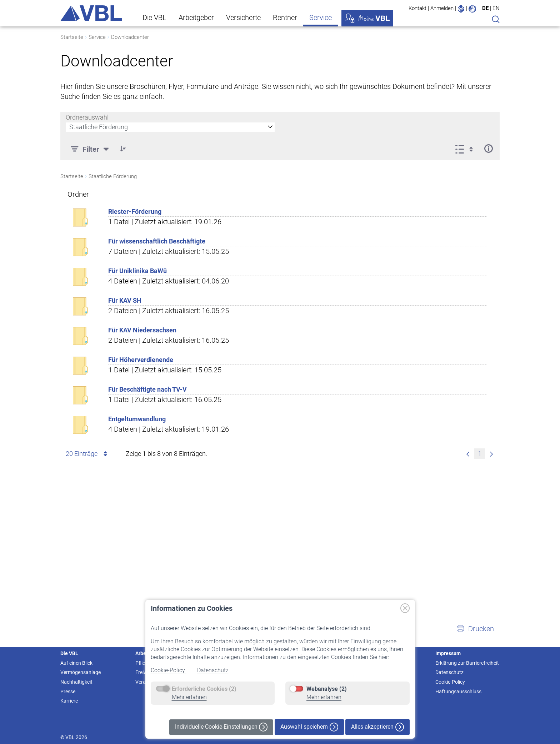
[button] (475, 629)
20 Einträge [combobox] (88, 454)
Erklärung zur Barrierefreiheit (467, 663)
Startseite (72, 37)
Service (321, 17)
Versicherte (243, 17)
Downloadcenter (130, 37)
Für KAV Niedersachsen (142, 330)
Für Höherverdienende (141, 360)
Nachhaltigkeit (76, 682)
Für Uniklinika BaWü (137, 271)
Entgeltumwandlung (137, 419)
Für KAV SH (125, 300)
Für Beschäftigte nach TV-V (147, 389)
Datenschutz (213, 670)
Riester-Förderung (135, 212)
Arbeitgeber (196, 17)
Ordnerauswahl (87, 117)
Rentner (285, 17)
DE (485, 8)
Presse (68, 692)
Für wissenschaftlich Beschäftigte (157, 241)
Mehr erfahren (189, 697)
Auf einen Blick (76, 663)
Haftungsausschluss (458, 692)
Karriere (69, 701)
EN (496, 8)
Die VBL (154, 17)
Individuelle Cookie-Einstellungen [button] (221, 727)
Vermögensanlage (81, 672)
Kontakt (417, 8)
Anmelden (442, 8)
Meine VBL (367, 18)
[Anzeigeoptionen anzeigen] (466, 149)
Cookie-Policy (169, 670)
